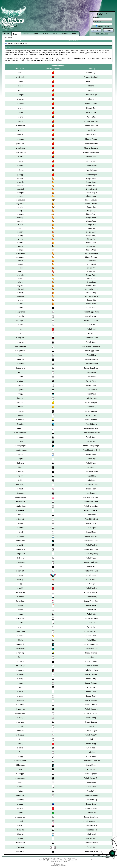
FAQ (20, 41)
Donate (74, 34)
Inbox (55, 34)
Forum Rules (74, 860)
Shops (26, 34)
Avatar (45, 34)
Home (7, 34)
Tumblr (65, 862)
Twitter (52, 862)
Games (65, 34)
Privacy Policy (64, 860)
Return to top (58, 864)
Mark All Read (74, 41)
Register (96, 30)
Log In (108, 30)
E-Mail (45, 860)
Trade (36, 34)
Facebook (58, 862)
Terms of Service (53, 860)
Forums (16, 34)
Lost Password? (102, 34)
